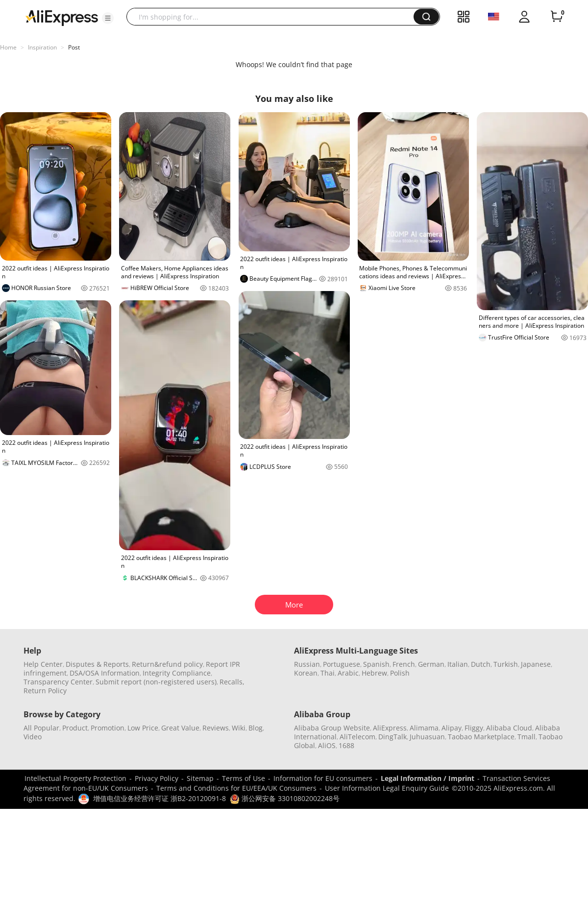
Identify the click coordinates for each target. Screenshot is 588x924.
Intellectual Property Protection (75, 778)
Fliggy (474, 728)
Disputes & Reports (97, 664)
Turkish (506, 664)
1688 (346, 745)
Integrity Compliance (177, 673)
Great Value (180, 728)
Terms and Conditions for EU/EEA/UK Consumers (236, 788)
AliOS (327, 745)
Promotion (108, 728)
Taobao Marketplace (481, 737)
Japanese (536, 664)
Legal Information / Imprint (428, 778)
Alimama (424, 728)
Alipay (452, 728)
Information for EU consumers (323, 778)
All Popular (41, 728)
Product (75, 728)
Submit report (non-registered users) (156, 682)
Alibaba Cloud (509, 728)
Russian (307, 664)
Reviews (216, 728)
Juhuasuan (427, 737)
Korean (306, 673)
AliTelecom (357, 737)
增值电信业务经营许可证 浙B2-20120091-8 (159, 798)
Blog (256, 728)
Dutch (481, 664)
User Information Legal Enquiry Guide (387, 788)
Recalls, (232, 682)
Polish (400, 673)
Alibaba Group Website (332, 728)
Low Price (143, 728)
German (431, 664)
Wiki (239, 728)
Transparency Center (58, 682)
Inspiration (42, 47)
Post (74, 47)
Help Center (43, 664)
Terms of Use (244, 778)
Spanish (376, 664)
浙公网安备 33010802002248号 (285, 798)
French (404, 664)
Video (33, 737)
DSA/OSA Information (105, 673)
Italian (458, 664)
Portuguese (342, 664)
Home (8, 47)
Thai (328, 673)
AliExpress (390, 728)
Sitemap (200, 778)
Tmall (527, 737)
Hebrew (374, 673)
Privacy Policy (157, 778)
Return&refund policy (167, 664)
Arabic (348, 673)
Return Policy (45, 691)
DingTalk (392, 737)
